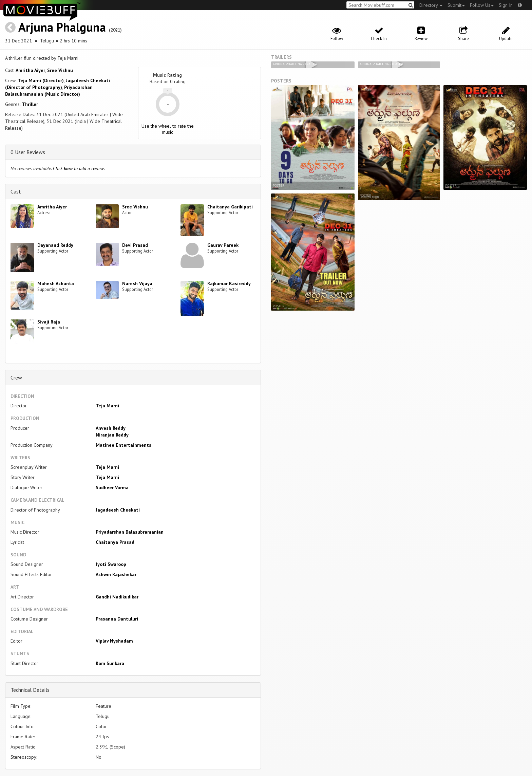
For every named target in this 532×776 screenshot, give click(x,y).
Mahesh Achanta (56, 283)
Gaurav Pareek (223, 245)
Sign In (506, 5)
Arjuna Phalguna (62, 27)
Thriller (30, 104)
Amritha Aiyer (30, 70)
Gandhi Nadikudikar (117, 597)
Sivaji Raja (49, 322)
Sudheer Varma (112, 487)
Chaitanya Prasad (115, 542)
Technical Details (30, 690)
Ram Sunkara (110, 663)
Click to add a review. (79, 168)
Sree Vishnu (60, 70)
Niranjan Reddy (112, 435)
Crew (16, 377)
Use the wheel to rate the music (168, 129)
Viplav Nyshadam (114, 641)
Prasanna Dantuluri (117, 619)
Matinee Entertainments (123, 445)
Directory (431, 5)
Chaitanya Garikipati (230, 207)
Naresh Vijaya (137, 283)
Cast (16, 191)
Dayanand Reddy (55, 245)
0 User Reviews (28, 152)
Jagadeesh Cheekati (118, 510)
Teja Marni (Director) (41, 80)
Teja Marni (107, 406)
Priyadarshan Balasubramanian (130, 532)
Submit (456, 5)
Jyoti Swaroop (111, 564)
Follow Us (482, 5)
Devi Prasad (135, 245)
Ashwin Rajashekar (116, 574)
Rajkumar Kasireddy (229, 283)
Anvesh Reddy (111, 428)
